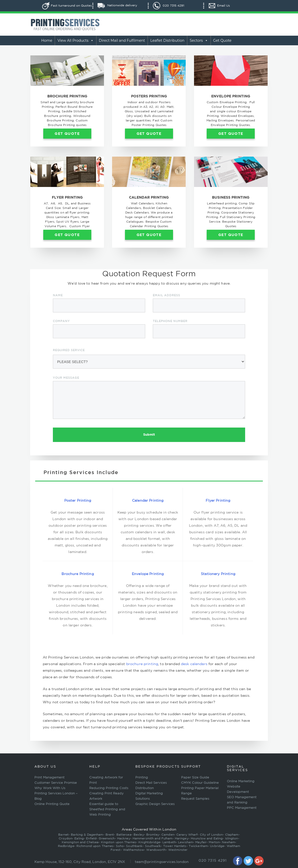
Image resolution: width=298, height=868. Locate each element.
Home (47, 40)
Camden (168, 834)
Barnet (63, 834)
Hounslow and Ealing (207, 838)
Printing (142, 777)
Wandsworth (156, 850)
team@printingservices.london (162, 862)
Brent (110, 834)
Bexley (139, 834)
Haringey (182, 838)
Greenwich (107, 838)
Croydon (65, 838)
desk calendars (194, 664)
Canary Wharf (187, 834)
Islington (232, 838)
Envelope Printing (148, 574)
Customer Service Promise (56, 783)
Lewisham (186, 842)
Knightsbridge (149, 842)
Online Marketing (241, 781)
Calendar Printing (148, 500)
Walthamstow (133, 850)
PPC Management (242, 808)
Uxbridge (217, 846)
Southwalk (153, 846)
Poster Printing (78, 500)
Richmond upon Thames (95, 846)
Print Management (49, 777)
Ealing (79, 838)
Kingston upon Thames (119, 842)
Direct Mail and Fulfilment (122, 40)
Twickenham (198, 846)
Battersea (124, 834)
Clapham (232, 834)
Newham (228, 842)
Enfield (91, 838)
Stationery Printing (218, 574)
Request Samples (195, 799)
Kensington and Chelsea (80, 842)
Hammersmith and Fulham (153, 838)
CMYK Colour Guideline (200, 783)
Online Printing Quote (52, 804)
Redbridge (66, 846)
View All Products (75, 40)
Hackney (124, 838)
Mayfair (201, 842)
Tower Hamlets (175, 846)
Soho (120, 846)
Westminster (178, 850)
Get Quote (222, 40)
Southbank (134, 846)
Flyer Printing (218, 500)
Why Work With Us (50, 788)
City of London (211, 834)
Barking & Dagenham (87, 834)
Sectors (199, 40)
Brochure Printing (78, 574)
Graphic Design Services (155, 804)
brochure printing (142, 664)
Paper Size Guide (195, 777)
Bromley (153, 834)
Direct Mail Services (151, 783)
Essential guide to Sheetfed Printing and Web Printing (107, 809)
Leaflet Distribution (167, 40)
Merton (214, 842)
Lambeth (169, 842)
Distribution (145, 788)
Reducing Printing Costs (109, 788)
